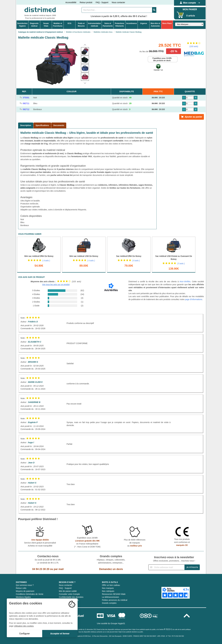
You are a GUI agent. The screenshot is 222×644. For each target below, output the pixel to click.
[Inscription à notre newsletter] (166, 567)
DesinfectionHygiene (22, 25)
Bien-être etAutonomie (155, 25)
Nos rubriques (108, 591)
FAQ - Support (102, 2)
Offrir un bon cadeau (111, 585)
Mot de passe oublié (68, 591)
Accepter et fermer (60, 634)
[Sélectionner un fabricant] (189, 24)
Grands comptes (109, 603)
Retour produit (86, 2)
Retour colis (21, 588)
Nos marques (108, 588)
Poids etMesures (81, 25)
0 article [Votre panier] (191, 16)
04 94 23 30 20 (41, 569)
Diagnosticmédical (34, 25)
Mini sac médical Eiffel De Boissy (39, 256)
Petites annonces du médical (115, 600)
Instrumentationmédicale (95, 25)
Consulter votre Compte (69, 594)
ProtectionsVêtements (119, 25)
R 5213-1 (168, 629)
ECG (70, 23)
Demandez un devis (111, 569)
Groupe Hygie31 (118, 623)
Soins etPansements (108, 25)
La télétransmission (111, 597)
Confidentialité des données (71, 597)
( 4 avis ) (46, 261)
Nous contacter (118, 2)
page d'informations (194, 299)
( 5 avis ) (181, 263)
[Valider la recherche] (154, 10)
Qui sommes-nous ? (25, 585)
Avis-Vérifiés (185, 282)
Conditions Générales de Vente (30, 594)
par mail (59, 569)
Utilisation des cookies (24, 626)
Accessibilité (71, 2)
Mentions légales (23, 597)
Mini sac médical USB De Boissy (84, 256)
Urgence (144, 23)
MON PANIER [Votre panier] (190, 9)
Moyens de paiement (25, 591)
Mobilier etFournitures (58, 25)
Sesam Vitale (46, 25)
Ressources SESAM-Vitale (114, 594)
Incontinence (132, 23)
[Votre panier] (180, 15)
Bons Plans (167, 23)
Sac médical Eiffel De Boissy (129, 256)
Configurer (24, 634)
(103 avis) (194, 46)
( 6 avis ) (136, 261)
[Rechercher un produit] (117, 10)
